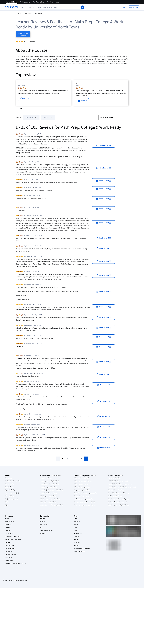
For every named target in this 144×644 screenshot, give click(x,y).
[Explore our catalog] (23, 7)
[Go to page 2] (67, 459)
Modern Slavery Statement (82, 548)
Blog (41, 527)
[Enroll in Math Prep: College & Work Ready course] (23, 34)
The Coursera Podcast (46, 530)
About (7, 518)
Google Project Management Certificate (52, 490)
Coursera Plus (9, 533)
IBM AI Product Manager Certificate (50, 499)
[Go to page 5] (82, 459)
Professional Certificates (13, 536)
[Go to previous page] (58, 459)
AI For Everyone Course (81, 484)
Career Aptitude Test (115, 478)
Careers (8, 527)
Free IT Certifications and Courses (119, 493)
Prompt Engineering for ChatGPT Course (86, 502)
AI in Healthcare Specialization (83, 487)
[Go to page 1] (62, 459)
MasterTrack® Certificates (13, 539)
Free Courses (9, 560)
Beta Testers (44, 524)
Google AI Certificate (46, 478)
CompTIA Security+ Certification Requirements (122, 487)
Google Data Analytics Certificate (49, 484)
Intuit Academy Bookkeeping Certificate (52, 505)
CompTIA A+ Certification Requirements (120, 484)
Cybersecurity (9, 484)
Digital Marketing (10, 490)
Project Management (11, 499)
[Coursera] (11, 7)
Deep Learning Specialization (83, 490)
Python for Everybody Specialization (85, 505)
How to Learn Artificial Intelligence (119, 499)
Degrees (8, 542)
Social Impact (9, 557)
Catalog (7, 530)
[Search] (82, 7)
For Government (10, 548)
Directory (77, 542)
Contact (76, 536)
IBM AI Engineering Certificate (48, 496)
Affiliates (77, 545)
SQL (6, 505)
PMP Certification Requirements (118, 502)
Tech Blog (43, 533)
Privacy (76, 527)
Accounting (9, 478)
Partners (42, 521)
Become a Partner (11, 554)
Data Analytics (9, 487)
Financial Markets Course (81, 496)
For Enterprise (9, 545)
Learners (42, 518)
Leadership (9, 524)
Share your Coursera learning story (16, 563)
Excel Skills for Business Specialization (85, 493)
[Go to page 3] (72, 459)
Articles (76, 539)
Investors (77, 521)
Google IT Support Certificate (48, 487)
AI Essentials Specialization (82, 478)
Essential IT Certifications (116, 490)
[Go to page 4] (77, 459)
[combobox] (59, 7)
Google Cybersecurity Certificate (50, 481)
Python (7, 502)
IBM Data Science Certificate (48, 502)
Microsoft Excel (10, 496)
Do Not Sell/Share (79, 551)
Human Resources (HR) (12, 493)
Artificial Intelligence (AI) (12, 481)
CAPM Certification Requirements (118, 481)
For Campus (9, 551)
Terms (76, 524)
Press (76, 518)
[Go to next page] (86, 459)
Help (75, 530)
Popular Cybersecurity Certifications (119, 505)
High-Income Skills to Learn (116, 496)
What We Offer (9, 521)
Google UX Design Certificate (48, 493)
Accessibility (78, 533)
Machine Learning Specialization (83, 499)
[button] (31, 7)
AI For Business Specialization (83, 481)
